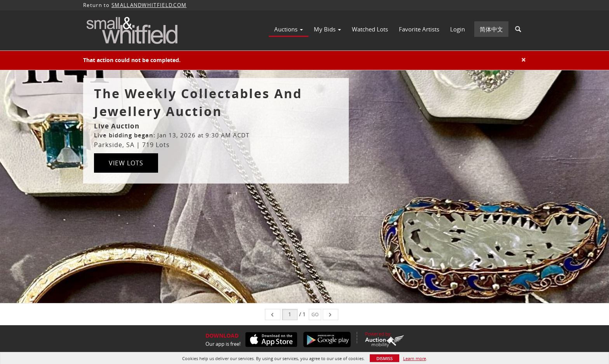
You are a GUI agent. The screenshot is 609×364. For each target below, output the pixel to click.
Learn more (415, 358)
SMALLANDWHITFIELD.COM (149, 5)
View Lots (126, 163)
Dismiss (385, 358)
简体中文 (491, 29)
